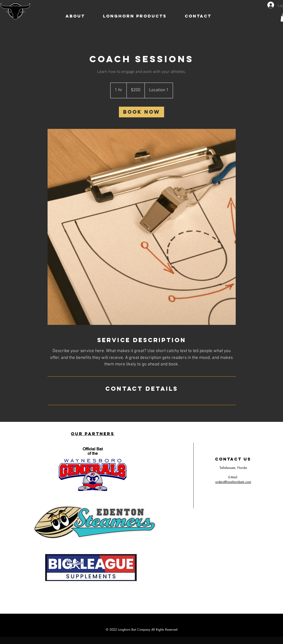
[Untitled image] (142, 227)
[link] (141, 112)
